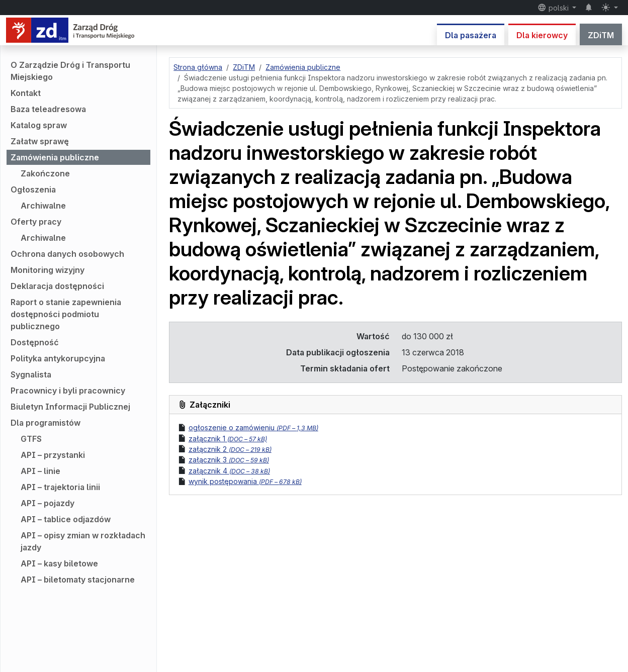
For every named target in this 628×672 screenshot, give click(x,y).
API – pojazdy (48, 503)
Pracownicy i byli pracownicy (68, 391)
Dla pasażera (471, 35)
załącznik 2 (230, 449)
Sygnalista (31, 374)
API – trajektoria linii (60, 487)
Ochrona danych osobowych (67, 254)
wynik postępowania (245, 481)
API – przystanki (53, 455)
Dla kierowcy (542, 35)
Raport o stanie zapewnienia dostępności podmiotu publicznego (66, 314)
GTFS (31, 439)
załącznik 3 (229, 460)
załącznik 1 (228, 439)
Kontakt (26, 93)
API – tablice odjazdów (66, 519)
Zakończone (45, 173)
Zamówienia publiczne (55, 157)
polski (554, 8)
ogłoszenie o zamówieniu (253, 427)
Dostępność (35, 342)
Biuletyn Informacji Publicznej (70, 407)
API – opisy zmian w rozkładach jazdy (83, 541)
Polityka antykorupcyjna (58, 358)
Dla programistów (46, 423)
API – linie (40, 471)
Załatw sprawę (40, 141)
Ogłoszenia (33, 189)
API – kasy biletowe (59, 563)
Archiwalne (43, 206)
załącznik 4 (229, 471)
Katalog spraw (39, 125)
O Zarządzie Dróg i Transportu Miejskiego (70, 71)
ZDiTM (601, 35)
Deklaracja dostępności (57, 286)
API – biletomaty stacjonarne (78, 580)
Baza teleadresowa (48, 109)
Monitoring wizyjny (48, 270)
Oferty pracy (36, 222)
